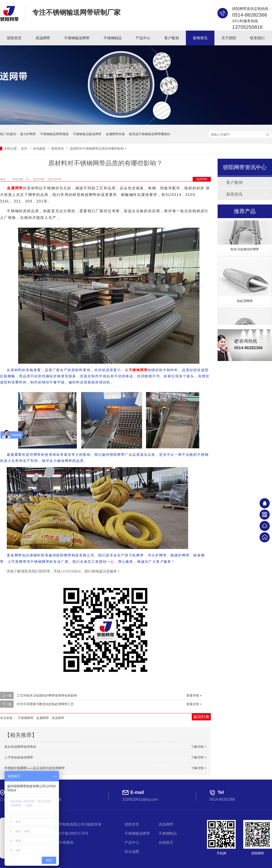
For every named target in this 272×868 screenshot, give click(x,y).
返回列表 (202, 179)
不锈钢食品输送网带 (87, 134)
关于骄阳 (229, 38)
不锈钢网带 (138, 370)
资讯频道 (40, 149)
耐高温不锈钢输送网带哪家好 (150, 134)
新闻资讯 (200, 38)
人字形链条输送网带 (19, 757)
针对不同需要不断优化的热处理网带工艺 (45, 704)
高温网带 (43, 38)
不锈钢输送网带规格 (54, 134)
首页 (24, 149)
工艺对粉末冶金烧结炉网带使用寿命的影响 (47, 695)
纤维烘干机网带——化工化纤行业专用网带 (35, 768)
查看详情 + (194, 695)
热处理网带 (245, 302)
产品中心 (143, 38)
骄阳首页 (14, 38)
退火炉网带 (28, 134)
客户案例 (172, 38)
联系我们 (257, 38)
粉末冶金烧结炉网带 (245, 250)
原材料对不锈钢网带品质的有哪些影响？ (98, 149)
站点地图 (132, 852)
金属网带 (15, 188)
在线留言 (166, 842)
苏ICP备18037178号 (72, 833)
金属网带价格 (115, 134)
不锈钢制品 (113, 38)
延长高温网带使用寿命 (20, 747)
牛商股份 (66, 842)
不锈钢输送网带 (77, 38)
